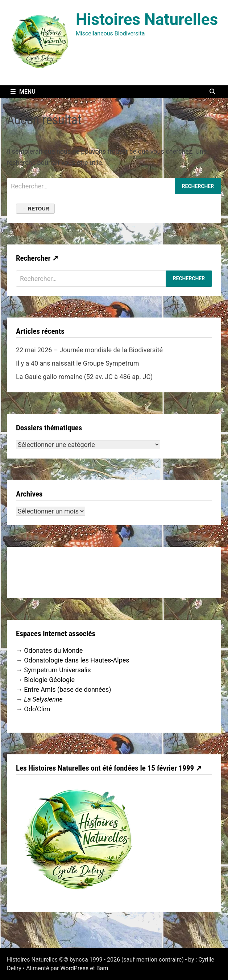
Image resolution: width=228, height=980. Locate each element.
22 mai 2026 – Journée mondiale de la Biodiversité (89, 350)
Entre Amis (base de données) (67, 689)
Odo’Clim (37, 709)
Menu (23, 92)
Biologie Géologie (49, 680)
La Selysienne (43, 699)
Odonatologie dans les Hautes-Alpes (76, 660)
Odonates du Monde (53, 650)
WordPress (74, 968)
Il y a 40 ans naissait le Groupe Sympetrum (78, 363)
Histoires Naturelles (147, 20)
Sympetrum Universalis (57, 670)
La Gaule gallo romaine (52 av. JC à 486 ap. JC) (84, 377)
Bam (102, 968)
